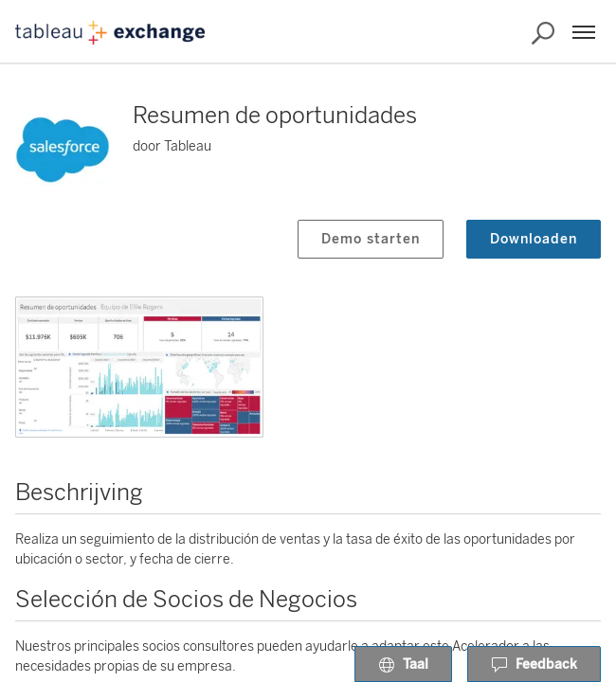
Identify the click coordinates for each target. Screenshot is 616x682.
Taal (403, 665)
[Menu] (584, 32)
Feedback (534, 665)
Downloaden (534, 239)
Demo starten (371, 239)
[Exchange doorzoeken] (543, 33)
